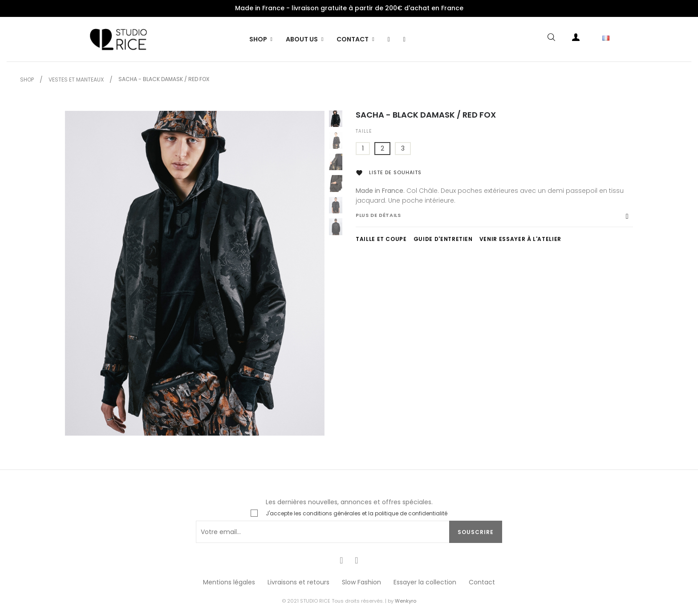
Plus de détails (378, 215)
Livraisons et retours (298, 582)
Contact (482, 582)
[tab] (494, 220)
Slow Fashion (361, 582)
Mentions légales (229, 582)
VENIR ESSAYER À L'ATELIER (520, 239)
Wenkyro (406, 601)
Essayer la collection (425, 582)
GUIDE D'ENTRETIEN (443, 239)
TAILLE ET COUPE (381, 239)
